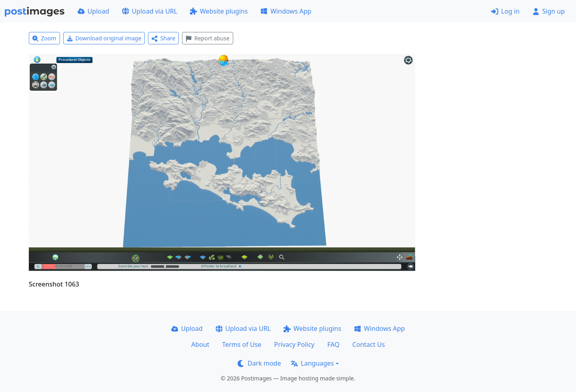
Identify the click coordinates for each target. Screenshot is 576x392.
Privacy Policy (294, 344)
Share (163, 38)
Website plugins (219, 11)
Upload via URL (150, 11)
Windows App (286, 11)
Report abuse (207, 38)
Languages (312, 363)
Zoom (44, 38)
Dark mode (259, 363)
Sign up (549, 11)
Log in (505, 11)
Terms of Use (242, 344)
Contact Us (369, 344)
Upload (93, 11)
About (200, 344)
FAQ (333, 344)
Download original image (104, 38)
